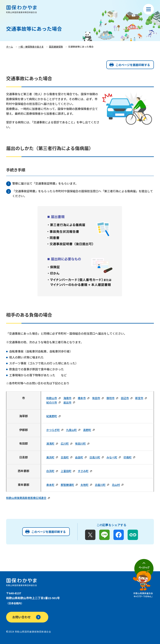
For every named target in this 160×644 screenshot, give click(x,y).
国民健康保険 (56, 47)
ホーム (10, 47)
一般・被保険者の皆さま (31, 47)
